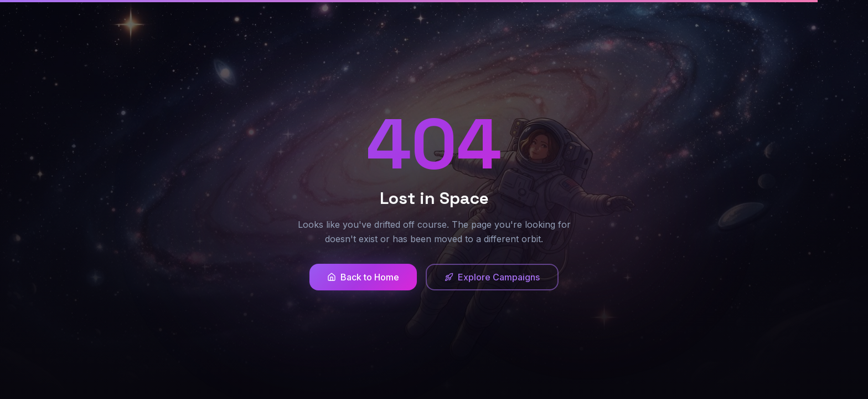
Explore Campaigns (492, 277)
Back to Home (363, 277)
